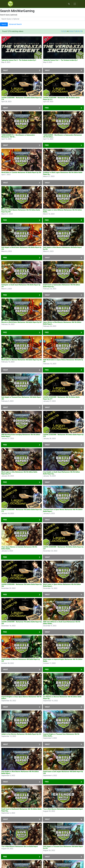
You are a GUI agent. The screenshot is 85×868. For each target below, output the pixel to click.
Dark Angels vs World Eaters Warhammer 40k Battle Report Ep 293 (21, 248)
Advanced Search (15, 24)
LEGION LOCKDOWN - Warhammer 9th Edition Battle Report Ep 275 (63, 435)
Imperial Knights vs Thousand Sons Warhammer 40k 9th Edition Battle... (61, 735)
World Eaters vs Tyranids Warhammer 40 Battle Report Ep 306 (21, 172)
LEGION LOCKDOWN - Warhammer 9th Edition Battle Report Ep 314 (22, 99)
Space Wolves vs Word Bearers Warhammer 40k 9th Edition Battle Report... (62, 323)
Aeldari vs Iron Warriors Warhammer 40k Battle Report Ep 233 (21, 734)
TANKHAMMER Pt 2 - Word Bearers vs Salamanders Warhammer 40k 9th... (18, 136)
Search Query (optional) (9, 15)
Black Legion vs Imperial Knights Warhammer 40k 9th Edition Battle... (63, 660)
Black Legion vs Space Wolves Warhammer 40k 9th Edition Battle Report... (62, 585)
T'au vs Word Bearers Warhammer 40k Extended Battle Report (63, 809)
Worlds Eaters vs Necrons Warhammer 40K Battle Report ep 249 (21, 660)
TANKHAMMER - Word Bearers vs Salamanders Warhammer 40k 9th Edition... (63, 136)
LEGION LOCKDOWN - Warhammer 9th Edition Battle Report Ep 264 (22, 623)
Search (4, 24)
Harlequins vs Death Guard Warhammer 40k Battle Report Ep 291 (21, 286)
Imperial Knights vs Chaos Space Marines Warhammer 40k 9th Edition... (22, 698)
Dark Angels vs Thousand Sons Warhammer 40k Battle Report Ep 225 (63, 847)
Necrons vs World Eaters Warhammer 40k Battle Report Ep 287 (22, 322)
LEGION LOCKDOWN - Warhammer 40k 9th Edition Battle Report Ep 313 (61, 99)
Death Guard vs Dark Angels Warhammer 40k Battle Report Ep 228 (63, 772)
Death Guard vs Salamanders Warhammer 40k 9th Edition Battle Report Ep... (62, 286)
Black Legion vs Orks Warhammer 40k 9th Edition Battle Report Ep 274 (19, 473)
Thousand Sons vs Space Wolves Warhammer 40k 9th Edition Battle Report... (63, 510)
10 (81, 31)
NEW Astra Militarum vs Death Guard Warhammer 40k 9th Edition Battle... (62, 623)
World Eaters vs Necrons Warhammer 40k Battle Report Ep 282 (22, 360)
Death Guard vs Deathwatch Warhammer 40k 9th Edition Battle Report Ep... (22, 810)
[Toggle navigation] (75, 4)
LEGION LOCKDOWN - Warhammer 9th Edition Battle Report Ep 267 (63, 548)
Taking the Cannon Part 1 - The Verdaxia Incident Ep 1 (61, 60)
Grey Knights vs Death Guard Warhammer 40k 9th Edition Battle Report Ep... (62, 473)
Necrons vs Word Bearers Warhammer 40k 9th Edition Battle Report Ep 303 (21, 211)
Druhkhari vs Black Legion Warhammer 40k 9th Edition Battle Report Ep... (63, 173)
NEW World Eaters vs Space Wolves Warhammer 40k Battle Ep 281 (63, 361)
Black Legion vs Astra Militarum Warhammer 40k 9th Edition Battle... (63, 211)
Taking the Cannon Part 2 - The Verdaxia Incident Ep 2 (19, 60)
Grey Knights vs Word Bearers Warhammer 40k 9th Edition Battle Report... (20, 772)
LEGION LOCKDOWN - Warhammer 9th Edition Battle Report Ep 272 (22, 510)
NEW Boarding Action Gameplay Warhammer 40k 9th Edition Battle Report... (21, 435)
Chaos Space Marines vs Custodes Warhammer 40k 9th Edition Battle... (19, 548)
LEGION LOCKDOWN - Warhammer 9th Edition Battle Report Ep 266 (22, 585)
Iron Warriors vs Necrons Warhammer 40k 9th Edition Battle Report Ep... (62, 698)
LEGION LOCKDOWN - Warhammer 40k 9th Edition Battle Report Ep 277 (61, 398)
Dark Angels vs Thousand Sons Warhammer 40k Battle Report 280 (21, 398)
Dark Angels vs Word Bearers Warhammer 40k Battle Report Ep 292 (62, 248)
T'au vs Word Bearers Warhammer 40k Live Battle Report (20, 846)
